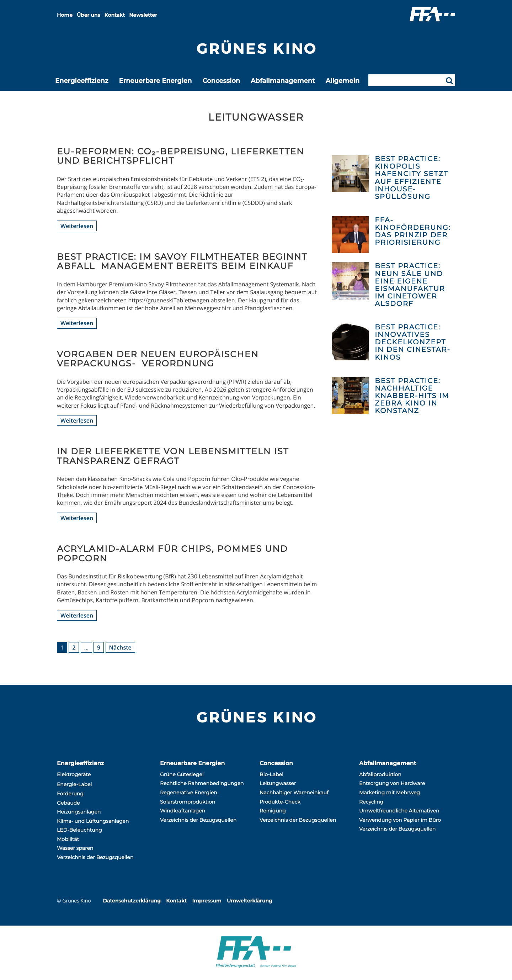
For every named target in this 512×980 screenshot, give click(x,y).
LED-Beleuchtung (79, 830)
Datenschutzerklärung (132, 901)
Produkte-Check (280, 802)
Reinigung (273, 811)
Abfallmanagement (283, 81)
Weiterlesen (77, 226)
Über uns (88, 15)
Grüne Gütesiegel (182, 774)
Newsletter (143, 15)
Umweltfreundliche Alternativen (399, 811)
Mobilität (68, 839)
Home (65, 15)
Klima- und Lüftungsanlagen (93, 821)
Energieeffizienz (82, 81)
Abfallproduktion (380, 774)
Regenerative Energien (189, 793)
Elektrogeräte (74, 774)
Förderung (70, 794)
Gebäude (68, 803)
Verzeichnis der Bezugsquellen (95, 857)
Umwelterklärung (249, 901)
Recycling (371, 802)
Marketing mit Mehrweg (390, 793)
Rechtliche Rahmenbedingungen (202, 783)
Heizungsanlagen (79, 812)
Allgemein (343, 81)
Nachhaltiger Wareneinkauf (294, 793)
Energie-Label (74, 784)
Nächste (120, 647)
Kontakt (115, 15)
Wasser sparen (75, 848)
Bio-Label (271, 774)
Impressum (207, 901)
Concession (221, 81)
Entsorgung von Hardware (392, 783)
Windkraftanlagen (183, 811)
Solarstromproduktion (188, 802)
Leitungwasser (278, 783)
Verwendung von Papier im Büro (400, 820)
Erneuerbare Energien (155, 81)
